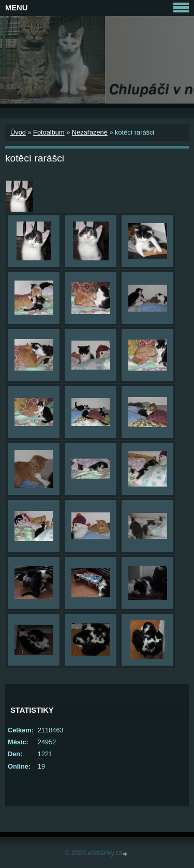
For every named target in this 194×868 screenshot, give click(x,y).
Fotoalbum (49, 132)
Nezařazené (90, 132)
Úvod (18, 132)
